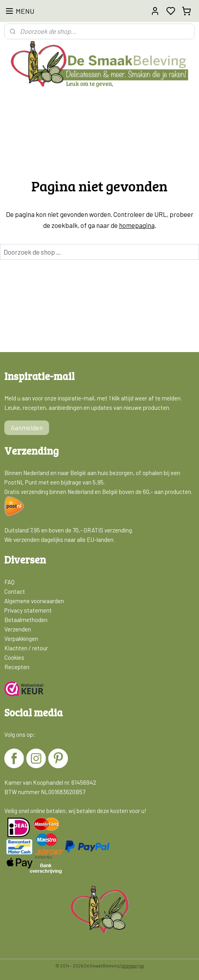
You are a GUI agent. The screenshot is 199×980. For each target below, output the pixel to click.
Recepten (17, 667)
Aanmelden (27, 428)
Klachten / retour (26, 648)
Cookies (14, 657)
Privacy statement (28, 610)
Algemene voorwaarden (34, 601)
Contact (15, 591)
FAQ (9, 582)
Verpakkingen (21, 639)
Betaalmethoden (26, 620)
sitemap (129, 966)
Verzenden (18, 629)
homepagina (137, 225)
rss (141, 966)
